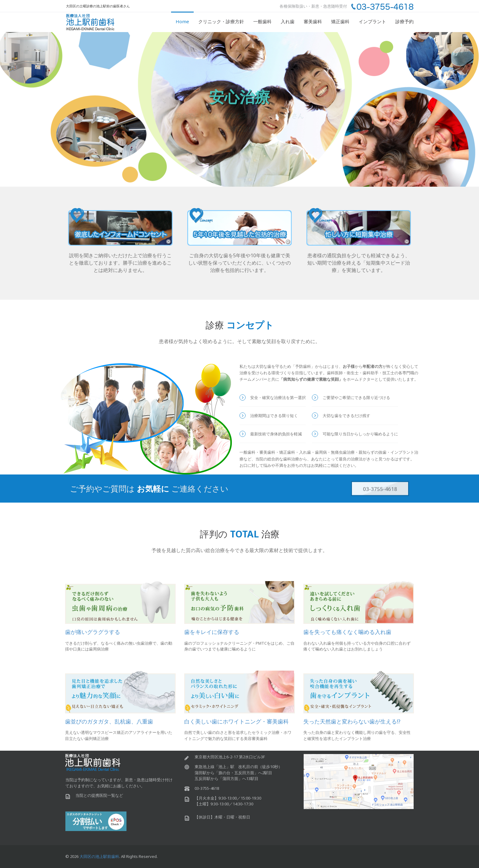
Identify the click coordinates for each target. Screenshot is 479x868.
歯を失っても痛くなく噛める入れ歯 (347, 632)
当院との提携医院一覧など (99, 795)
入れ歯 (288, 21)
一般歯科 (262, 21)
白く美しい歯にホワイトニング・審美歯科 (236, 721)
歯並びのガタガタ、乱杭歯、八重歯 (109, 721)
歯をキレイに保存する (212, 632)
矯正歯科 (340, 21)
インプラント (372, 21)
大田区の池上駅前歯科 (99, 856)
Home (182, 21)
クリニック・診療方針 (221, 21)
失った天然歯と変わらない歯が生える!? (352, 721)
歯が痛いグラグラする (93, 632)
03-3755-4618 (380, 491)
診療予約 (404, 21)
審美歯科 (313, 21)
